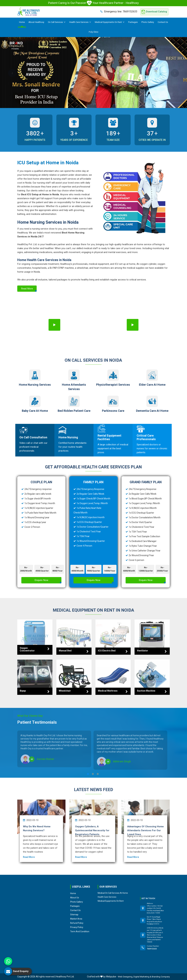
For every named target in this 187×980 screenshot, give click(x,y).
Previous (12, 73)
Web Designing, (125, 977)
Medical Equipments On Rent (110, 22)
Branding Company (161, 977)
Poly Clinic (94, 32)
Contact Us (163, 22)
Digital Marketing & (142, 977)
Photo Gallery (148, 22)
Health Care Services (80, 22)
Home (22, 22)
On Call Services (57, 22)
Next (175, 73)
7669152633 (119, 12)
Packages (133, 22)
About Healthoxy (36, 22)
